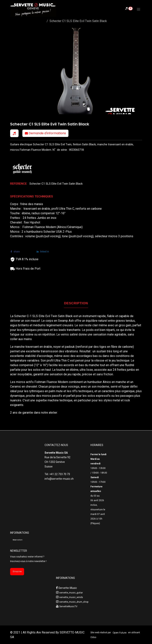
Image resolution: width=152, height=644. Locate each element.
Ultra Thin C (62, 360)
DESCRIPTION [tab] (76, 303)
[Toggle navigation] (139, 9)
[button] (14, 133)
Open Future (119, 633)
